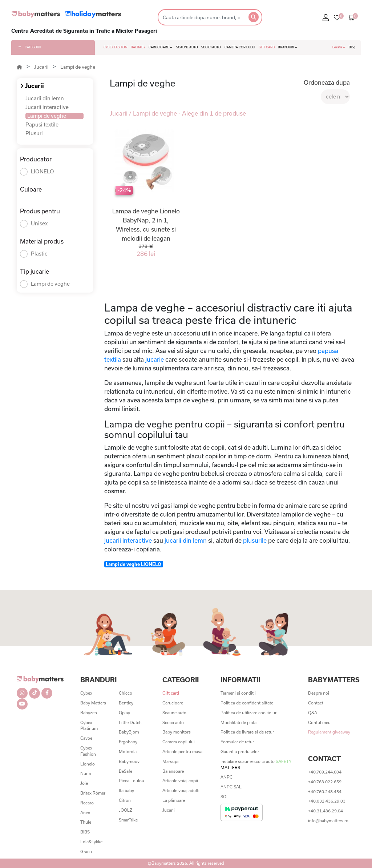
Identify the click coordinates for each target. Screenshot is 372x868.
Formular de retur (237, 742)
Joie (84, 783)
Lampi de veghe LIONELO (134, 564)
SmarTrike (128, 820)
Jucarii (41, 67)
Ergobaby (128, 742)
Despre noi (319, 693)
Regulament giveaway (329, 732)
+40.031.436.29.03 (327, 801)
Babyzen (89, 713)
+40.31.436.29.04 (325, 811)
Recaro (87, 803)
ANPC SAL (231, 787)
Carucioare (173, 703)
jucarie (155, 359)
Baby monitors (177, 732)
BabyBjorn (129, 732)
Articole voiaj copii (180, 781)
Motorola (128, 752)
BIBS (85, 832)
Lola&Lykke (91, 842)
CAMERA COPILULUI (240, 47)
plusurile (256, 540)
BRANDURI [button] (288, 47)
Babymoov (129, 761)
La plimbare (174, 800)
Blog (352, 47)
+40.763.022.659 (325, 782)
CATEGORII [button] (30, 47)
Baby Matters (93, 703)
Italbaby (126, 790)
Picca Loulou (132, 781)
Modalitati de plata (238, 722)
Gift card (171, 693)
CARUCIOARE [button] (161, 47)
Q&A (313, 713)
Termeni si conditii (238, 693)
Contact (316, 703)
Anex (85, 813)
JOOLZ (126, 810)
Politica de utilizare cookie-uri (249, 713)
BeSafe (126, 771)
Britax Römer (93, 793)
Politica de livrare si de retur (247, 732)
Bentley (126, 703)
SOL (225, 797)
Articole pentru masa (182, 752)
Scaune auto (174, 713)
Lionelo (88, 764)
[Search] (201, 17)
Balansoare (173, 771)
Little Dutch (130, 722)
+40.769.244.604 (325, 772)
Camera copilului (179, 742)
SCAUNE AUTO (187, 47)
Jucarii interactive (47, 107)
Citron (125, 800)
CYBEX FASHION (115, 47)
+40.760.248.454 (325, 791)
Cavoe (86, 738)
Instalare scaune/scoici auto (256, 764)
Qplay (124, 713)
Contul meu (319, 722)
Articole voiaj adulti (181, 790)
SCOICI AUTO (211, 47)
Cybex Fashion (88, 751)
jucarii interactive (129, 540)
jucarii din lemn (186, 540)
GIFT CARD (267, 47)
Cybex (86, 693)
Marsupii (171, 761)
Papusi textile (42, 124)
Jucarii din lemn (45, 98)
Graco (86, 851)
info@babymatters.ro (328, 821)
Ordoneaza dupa (327, 82)
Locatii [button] (339, 47)
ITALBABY (138, 47)
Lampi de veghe (78, 67)
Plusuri (34, 133)
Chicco (126, 693)
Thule (86, 822)
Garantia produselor (240, 752)
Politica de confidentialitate (247, 703)
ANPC (227, 777)
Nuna (86, 773)
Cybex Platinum (89, 726)
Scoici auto (173, 722)
